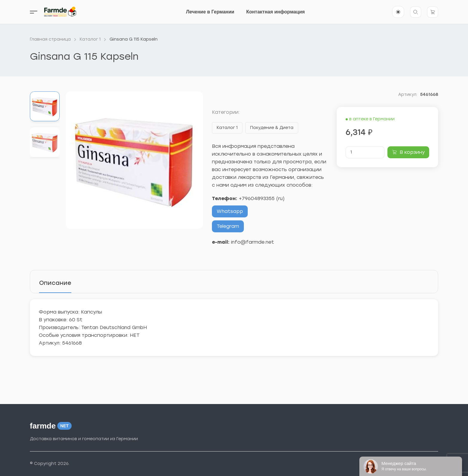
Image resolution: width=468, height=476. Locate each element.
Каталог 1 (227, 128)
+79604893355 (257, 198)
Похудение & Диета (272, 128)
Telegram (228, 226)
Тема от (402, 464)
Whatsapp (230, 211)
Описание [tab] (55, 283)
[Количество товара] (365, 152)
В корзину (412, 152)
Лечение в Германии (210, 12)
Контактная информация (275, 12)
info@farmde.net (253, 242)
